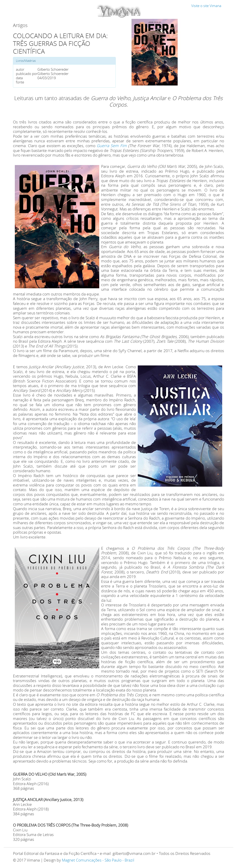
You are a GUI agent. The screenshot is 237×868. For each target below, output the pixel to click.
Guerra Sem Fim (112, 146)
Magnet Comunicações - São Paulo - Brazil (98, 860)
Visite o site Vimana (206, 6)
